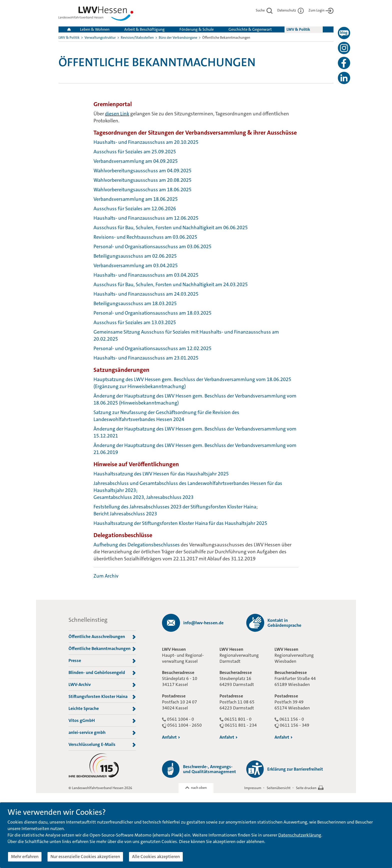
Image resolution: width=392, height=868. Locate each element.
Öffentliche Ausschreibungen (102, 637)
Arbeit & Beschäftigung (144, 29)
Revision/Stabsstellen (137, 37)
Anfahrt (171, 737)
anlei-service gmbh (102, 733)
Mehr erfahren (25, 857)
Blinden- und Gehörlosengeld (102, 673)
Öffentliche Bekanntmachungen (102, 649)
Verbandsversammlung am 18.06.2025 (136, 199)
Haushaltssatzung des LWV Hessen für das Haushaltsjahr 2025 (161, 474)
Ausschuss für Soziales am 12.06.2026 (135, 209)
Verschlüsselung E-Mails (102, 745)
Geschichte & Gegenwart (250, 29)
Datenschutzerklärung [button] (300, 835)
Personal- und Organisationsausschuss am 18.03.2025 (153, 313)
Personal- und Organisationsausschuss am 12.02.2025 (152, 348)
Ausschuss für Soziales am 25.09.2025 (135, 152)
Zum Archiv (106, 576)
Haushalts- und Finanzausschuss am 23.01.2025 (146, 358)
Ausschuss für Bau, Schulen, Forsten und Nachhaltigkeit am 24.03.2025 (171, 284)
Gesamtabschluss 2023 (119, 497)
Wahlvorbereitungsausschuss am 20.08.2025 (142, 180)
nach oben (199, 788)
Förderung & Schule (197, 29)
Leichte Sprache (102, 709)
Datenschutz (290, 10)
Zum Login (321, 10)
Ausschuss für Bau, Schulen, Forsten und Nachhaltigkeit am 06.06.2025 (171, 227)
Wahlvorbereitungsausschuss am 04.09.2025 (142, 171)
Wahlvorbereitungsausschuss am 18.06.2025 (142, 190)
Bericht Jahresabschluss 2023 (125, 514)
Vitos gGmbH (102, 721)
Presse (102, 661)
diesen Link (117, 114)
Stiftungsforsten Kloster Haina (102, 697)
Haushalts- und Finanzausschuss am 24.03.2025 (146, 294)
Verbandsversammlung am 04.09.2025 (136, 161)
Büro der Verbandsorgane (178, 37)
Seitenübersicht (279, 788)
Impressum (253, 788)
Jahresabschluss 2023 (170, 497)
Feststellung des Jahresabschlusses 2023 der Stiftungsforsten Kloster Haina (175, 507)
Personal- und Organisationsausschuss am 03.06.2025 (152, 246)
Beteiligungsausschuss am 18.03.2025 (135, 303)
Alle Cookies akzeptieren (156, 857)
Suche (264, 10)
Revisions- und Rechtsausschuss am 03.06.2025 (145, 237)
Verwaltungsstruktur (100, 37)
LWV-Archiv (102, 685)
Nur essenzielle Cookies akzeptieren (85, 857)
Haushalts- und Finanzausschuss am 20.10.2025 (146, 142)
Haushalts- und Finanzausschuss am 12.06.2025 (146, 218)
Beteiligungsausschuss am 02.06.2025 (135, 256)
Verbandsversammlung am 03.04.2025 (136, 265)
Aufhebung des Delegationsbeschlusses (137, 545)
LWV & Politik (298, 29)
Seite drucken (306, 788)
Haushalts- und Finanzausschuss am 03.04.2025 (146, 275)
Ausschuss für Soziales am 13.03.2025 (135, 322)
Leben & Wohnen (95, 29)
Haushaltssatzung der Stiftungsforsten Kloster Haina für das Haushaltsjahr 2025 (180, 523)
